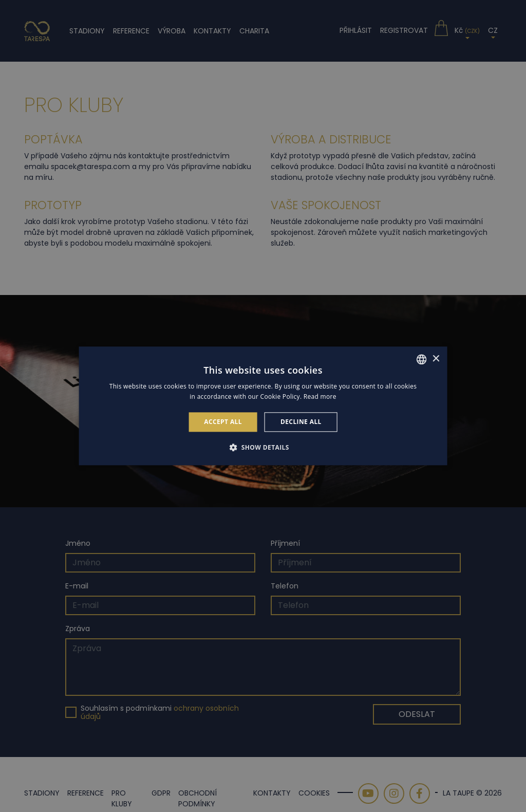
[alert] (263, 406)
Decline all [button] (301, 422)
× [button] (435, 359)
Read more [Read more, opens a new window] (320, 397)
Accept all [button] (223, 422)
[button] (263, 448)
